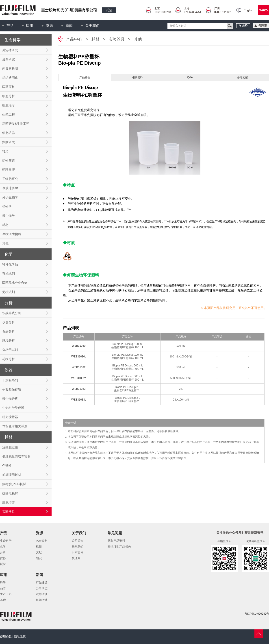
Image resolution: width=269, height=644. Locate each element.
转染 (5, 151)
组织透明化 (10, 78)
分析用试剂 (10, 350)
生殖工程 (9, 114)
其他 (5, 243)
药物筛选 (9, 160)
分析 (3, 552)
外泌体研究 (10, 50)
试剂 (109, 10)
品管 (3, 588)
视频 (39, 547)
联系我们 (78, 547)
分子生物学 (10, 197)
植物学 (7, 206)
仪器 (3, 558)
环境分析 (9, 341)
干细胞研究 (10, 179)
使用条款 (6, 636)
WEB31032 (79, 367)
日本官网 (78, 552)
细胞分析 (9, 96)
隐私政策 (20, 636)
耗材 (5, 225)
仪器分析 (9, 322)
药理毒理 (9, 170)
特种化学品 (10, 264)
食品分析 (9, 331)
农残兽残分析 (12, 313)
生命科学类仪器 (13, 408)
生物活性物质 (12, 234)
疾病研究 (9, 142)
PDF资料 (42, 541)
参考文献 (243, 77)
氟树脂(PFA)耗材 (14, 484)
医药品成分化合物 (15, 283)
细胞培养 (9, 133)
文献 (39, 552)
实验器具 (9, 512)
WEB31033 (79, 389)
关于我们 (92, 26)
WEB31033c (79, 400)
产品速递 (42, 582)
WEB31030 (79, 346)
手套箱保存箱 (12, 389)
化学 (3, 547)
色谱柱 (7, 466)
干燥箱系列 (10, 380)
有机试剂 (9, 274)
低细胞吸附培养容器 (16, 456)
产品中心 (74, 39)
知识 (39, 558)
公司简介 (78, 541)
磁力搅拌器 (10, 417)
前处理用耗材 (12, 475)
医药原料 (9, 87)
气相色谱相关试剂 (15, 426)
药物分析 (9, 359)
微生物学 (9, 216)
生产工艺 (6, 594)
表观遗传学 (10, 188)
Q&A (190, 77)
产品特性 (85, 77)
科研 (3, 582)
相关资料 (137, 77)
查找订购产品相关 (119, 547)
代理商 (76, 558)
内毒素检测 (10, 68)
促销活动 (42, 600)
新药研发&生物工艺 (16, 124)
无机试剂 (9, 292)
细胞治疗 (9, 105)
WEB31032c (79, 378)
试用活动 (42, 594)
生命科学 (6, 541)
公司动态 (42, 588)
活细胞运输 (10, 447)
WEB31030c (79, 357)
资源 (49, 26)
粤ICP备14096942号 (257, 614)
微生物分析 (10, 399)
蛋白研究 (9, 59)
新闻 (69, 26)
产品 (10, 26)
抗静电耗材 (10, 493)
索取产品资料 (116, 541)
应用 (30, 26)
